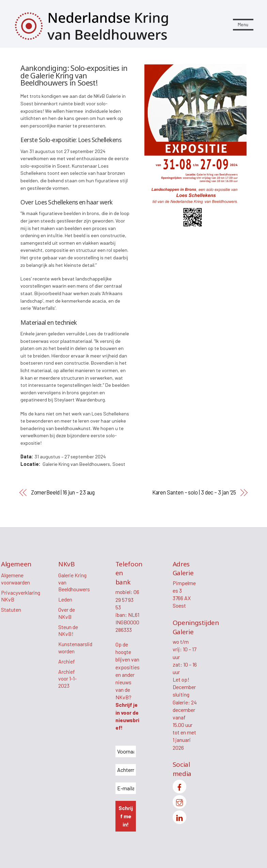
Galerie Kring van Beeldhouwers (74, 582)
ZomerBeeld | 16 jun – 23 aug (63, 492)
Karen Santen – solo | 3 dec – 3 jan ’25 (194, 492)
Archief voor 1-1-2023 (67, 679)
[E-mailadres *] (126, 788)
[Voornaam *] (126, 751)
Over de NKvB (67, 613)
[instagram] (179, 801)
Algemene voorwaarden (15, 579)
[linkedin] (179, 817)
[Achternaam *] (126, 770)
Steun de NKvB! (68, 630)
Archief (67, 662)
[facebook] (179, 786)
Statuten (11, 610)
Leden (65, 599)
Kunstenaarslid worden (75, 648)
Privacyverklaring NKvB (21, 596)
